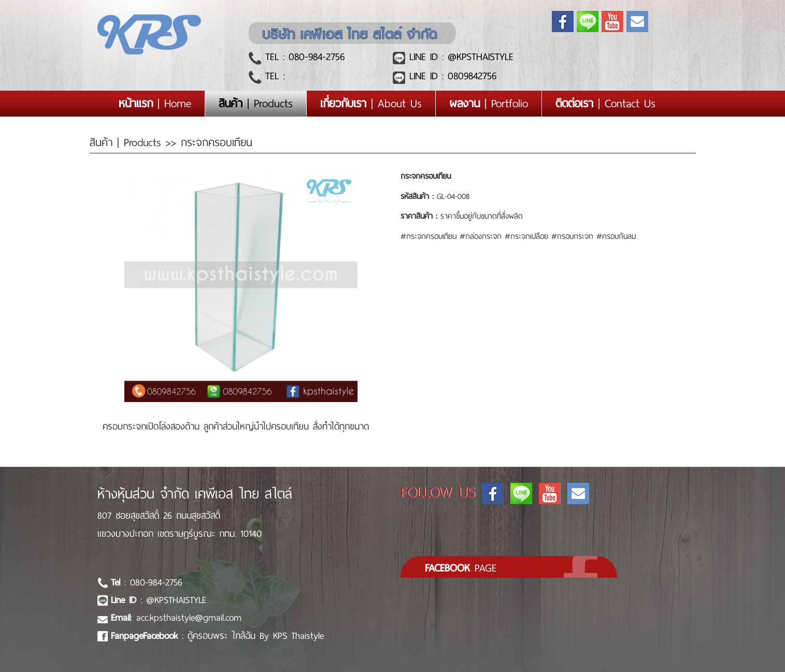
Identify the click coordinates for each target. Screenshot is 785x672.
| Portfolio (489, 104)
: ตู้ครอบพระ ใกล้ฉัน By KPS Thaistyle (217, 636)
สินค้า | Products (128, 142)
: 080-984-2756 (147, 582)
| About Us (371, 104)
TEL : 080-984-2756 (303, 57)
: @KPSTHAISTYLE (159, 600)
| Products (256, 104)
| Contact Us (605, 104)
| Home (162, 103)
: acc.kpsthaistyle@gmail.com (176, 618)
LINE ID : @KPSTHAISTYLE (459, 57)
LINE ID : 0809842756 (451, 76)
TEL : (273, 76)
